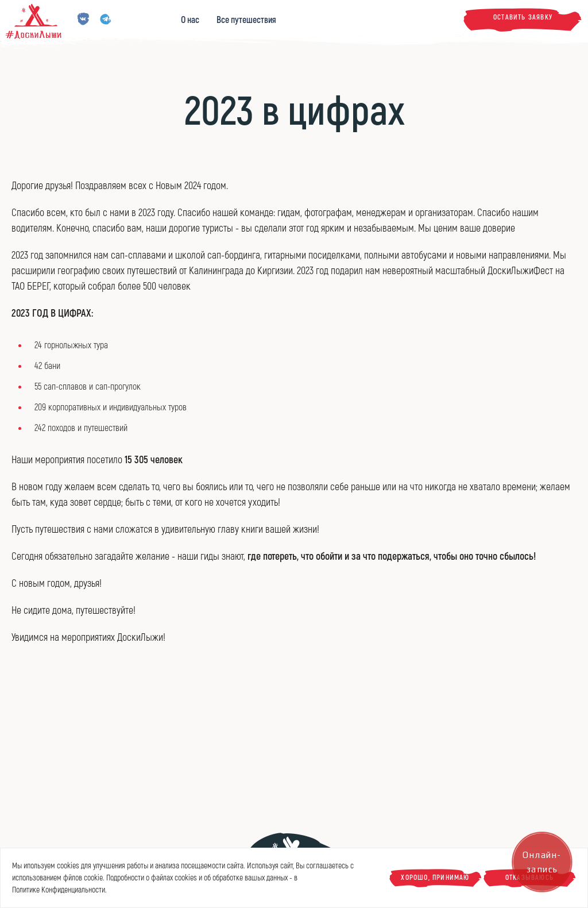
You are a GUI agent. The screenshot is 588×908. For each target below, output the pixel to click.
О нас (190, 20)
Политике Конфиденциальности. (59, 890)
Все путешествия (246, 20)
